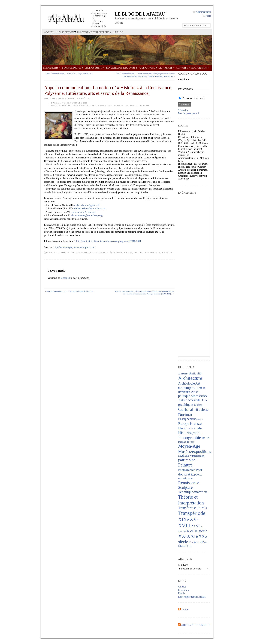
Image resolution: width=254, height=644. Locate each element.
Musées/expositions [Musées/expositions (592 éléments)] (195, 451)
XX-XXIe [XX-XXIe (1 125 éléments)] (188, 536)
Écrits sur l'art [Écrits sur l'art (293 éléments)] (198, 542)
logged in (65, 278)
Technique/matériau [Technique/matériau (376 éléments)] (193, 492)
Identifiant (184, 79)
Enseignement (94, 68)
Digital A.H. (166, 68)
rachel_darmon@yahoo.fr (87, 205)
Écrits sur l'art (123, 253)
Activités (182, 68)
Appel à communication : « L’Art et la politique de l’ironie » (69, 74)
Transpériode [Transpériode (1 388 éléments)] (192, 513)
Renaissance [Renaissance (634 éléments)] (189, 483)
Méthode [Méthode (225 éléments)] (184, 456)
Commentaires (204, 12)
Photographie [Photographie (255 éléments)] (187, 470)
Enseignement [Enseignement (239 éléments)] (187, 419)
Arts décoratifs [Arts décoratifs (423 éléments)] (189, 400)
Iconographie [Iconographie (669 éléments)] (190, 438)
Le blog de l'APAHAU (140, 14)
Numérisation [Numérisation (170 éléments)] (197, 456)
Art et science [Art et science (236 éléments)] (199, 396)
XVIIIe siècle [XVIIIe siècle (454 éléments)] (197, 531)
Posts (208, 16)
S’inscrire (183, 110)
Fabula (182, 593)
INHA (185, 610)
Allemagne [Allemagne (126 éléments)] (183, 374)
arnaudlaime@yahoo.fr (84, 212)
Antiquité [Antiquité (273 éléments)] (195, 373)
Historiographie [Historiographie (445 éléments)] (190, 433)
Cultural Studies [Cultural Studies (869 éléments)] (193, 409)
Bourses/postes (72, 68)
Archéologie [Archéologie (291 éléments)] (186, 383)
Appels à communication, (63, 253)
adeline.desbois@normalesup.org (89, 209)
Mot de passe (186, 89)
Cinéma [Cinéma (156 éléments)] (198, 405)
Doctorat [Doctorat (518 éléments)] (185, 415)
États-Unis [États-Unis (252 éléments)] (185, 546)
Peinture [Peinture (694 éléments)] (185, 465)
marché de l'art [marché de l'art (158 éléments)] (186, 442)
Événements (51, 68)
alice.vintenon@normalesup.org (87, 215)
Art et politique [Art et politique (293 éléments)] (188, 394)
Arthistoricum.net (196, 625)
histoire (139, 253)
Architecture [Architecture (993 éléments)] (190, 378)
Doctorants (199, 68)
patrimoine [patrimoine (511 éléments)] (187, 460)
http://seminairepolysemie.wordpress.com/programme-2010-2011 (109, 241)
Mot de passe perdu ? (189, 113)
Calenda (182, 587)
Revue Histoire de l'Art (121, 68)
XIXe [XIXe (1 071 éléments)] (184, 519)
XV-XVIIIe (167, 253)
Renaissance (153, 253)
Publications (147, 68)
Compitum (183, 590)
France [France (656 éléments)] (196, 423)
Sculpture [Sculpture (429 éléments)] (185, 488)
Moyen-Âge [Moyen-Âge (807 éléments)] (189, 446)
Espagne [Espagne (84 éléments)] (199, 419)
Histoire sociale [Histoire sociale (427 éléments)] (190, 428)
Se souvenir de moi (191, 98)
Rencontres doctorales (93, 253)
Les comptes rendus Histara (192, 597)
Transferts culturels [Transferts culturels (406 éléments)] (193, 508)
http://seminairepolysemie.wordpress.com (74, 247)
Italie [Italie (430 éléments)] (205, 438)
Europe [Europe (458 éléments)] (184, 423)
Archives (183, 565)
